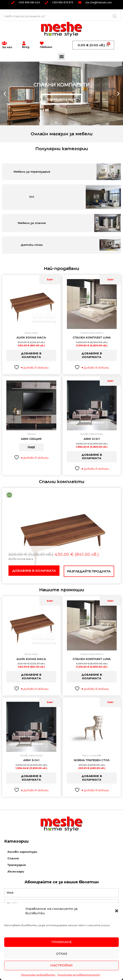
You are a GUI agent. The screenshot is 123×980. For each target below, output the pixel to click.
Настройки (61, 965)
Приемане (62, 942)
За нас (7, 47)
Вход (26, 47)
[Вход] (24, 43)
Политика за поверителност (79, 975)
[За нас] (4, 43)
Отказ (62, 954)
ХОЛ (32, 197)
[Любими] (42, 43)
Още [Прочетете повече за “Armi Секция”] (31, 447)
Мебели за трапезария (32, 172)
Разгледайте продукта (89, 571)
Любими (46, 47)
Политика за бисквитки (38, 975)
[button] (117, 911)
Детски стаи (32, 245)
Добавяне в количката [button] (31, 355)
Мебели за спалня (32, 223)
